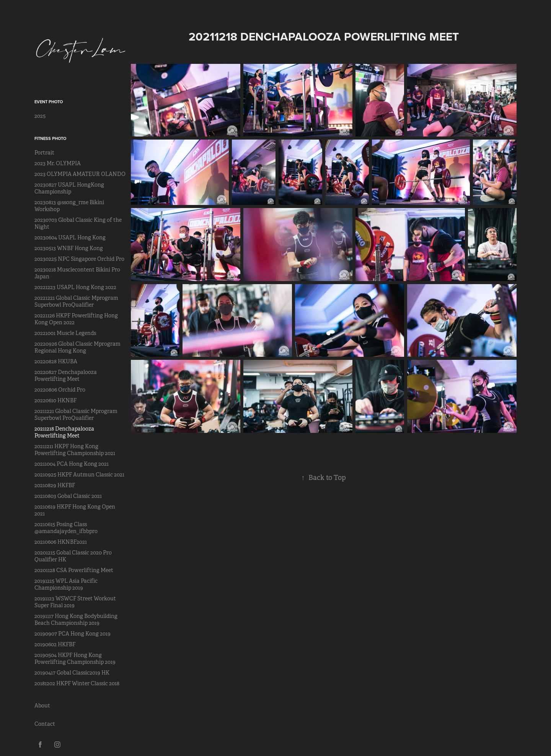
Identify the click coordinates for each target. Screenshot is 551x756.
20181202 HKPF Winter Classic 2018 (77, 683)
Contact (45, 724)
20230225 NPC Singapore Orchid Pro (79, 259)
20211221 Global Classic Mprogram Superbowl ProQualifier (76, 415)
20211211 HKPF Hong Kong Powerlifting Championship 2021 (75, 450)
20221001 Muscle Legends (65, 333)
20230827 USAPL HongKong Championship (69, 188)
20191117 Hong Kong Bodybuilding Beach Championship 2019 (76, 619)
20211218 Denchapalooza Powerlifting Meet (64, 432)
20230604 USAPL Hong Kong (70, 237)
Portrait (44, 153)
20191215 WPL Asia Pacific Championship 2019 (66, 584)
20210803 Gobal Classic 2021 (68, 496)
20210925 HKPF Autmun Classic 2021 (79, 475)
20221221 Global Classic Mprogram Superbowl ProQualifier (76, 301)
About (42, 706)
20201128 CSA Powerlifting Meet (74, 570)
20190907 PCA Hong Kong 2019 (73, 634)
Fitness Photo (50, 138)
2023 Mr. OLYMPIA (58, 163)
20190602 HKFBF (55, 644)
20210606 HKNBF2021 (61, 542)
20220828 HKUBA (56, 361)
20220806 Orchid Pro (60, 390)
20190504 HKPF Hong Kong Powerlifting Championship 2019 (75, 658)
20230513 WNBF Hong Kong (69, 248)
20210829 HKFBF (55, 485)
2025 (40, 116)
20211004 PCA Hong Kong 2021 (72, 464)
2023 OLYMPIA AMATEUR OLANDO (80, 174)
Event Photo (49, 102)
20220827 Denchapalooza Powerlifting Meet (66, 376)
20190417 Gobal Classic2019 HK (72, 673)
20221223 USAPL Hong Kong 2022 (75, 287)
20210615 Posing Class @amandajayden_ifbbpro (66, 528)
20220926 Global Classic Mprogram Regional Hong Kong (77, 347)
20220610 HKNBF (55, 400)
